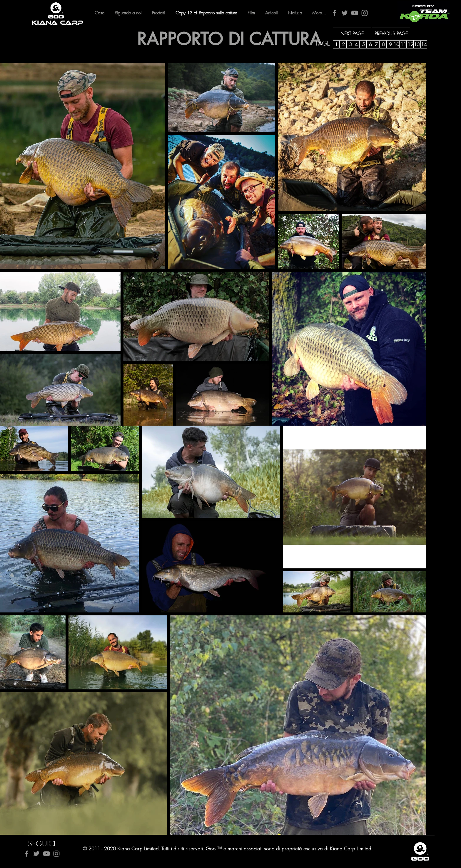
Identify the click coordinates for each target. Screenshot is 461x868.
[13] (417, 44)
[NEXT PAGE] (352, 33)
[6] (370, 44)
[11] (403, 44)
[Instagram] (365, 13)
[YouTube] (355, 13)
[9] (390, 44)
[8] (383, 44)
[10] (396, 44)
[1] (336, 44)
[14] (424, 44)
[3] (350, 44)
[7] (376, 44)
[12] (410, 44)
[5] (363, 44)
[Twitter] (345, 13)
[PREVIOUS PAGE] (391, 33)
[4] (356, 44)
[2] (343, 44)
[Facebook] (335, 13)
